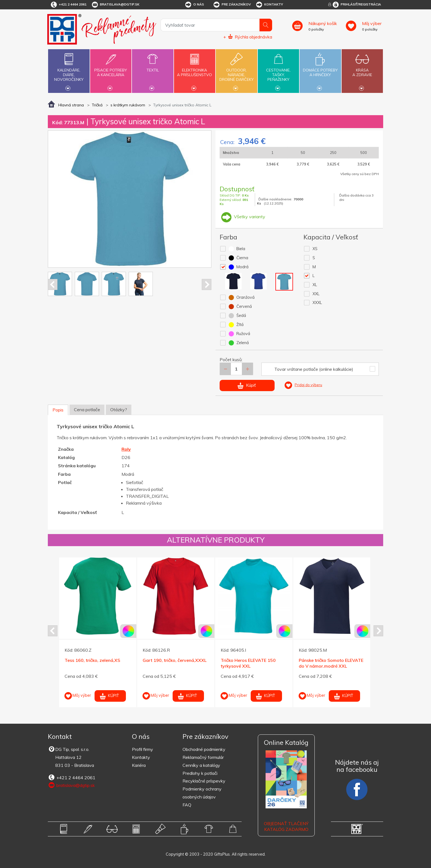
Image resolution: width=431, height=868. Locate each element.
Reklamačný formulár (203, 757)
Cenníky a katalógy (201, 765)
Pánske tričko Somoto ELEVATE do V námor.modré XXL (331, 663)
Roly (126, 449)
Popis (58, 410)
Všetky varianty (242, 217)
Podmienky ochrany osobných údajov (202, 793)
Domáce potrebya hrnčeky (320, 69)
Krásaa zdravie (362, 69)
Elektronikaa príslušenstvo (195, 69)
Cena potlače (87, 410)
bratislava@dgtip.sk (115, 5)
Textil (153, 67)
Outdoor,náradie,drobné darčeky (236, 70)
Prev (53, 284)
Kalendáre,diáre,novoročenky (69, 70)
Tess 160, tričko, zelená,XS (92, 660)
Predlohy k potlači (200, 773)
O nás (194, 5)
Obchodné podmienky (204, 749)
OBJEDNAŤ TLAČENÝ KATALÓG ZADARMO (286, 826)
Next (207, 284)
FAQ (187, 805)
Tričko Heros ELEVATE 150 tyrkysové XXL (248, 663)
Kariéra (139, 765)
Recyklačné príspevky (204, 781)
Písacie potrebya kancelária (111, 69)
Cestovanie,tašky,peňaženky (278, 70)
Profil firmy (143, 749)
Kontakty (269, 5)
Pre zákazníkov (232, 5)
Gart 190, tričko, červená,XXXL (175, 660)
